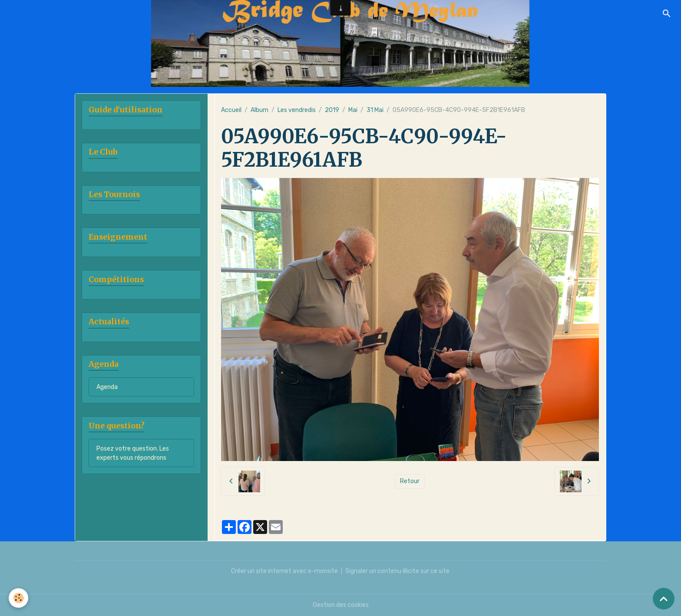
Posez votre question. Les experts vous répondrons (133, 453)
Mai (353, 110)
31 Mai (375, 110)
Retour (410, 481)
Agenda (107, 387)
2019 (332, 110)
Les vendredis (297, 110)
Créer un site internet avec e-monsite (284, 571)
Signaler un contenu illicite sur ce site (397, 571)
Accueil (231, 110)
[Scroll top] (664, 599)
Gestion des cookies (341, 605)
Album (260, 110)
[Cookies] (18, 598)
